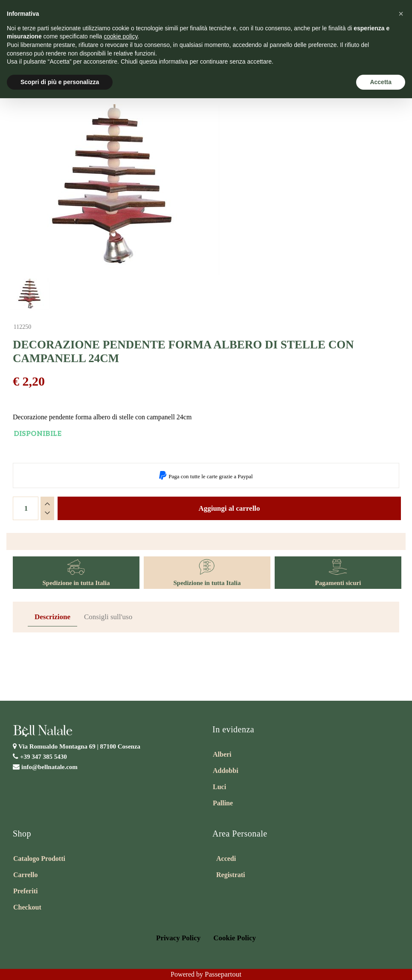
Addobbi (226, 771)
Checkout (27, 907)
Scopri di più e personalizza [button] (60, 82)
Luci (219, 787)
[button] (401, 14)
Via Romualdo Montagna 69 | (79, 746)
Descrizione (52, 617)
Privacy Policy (178, 938)
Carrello (25, 875)
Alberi (222, 754)
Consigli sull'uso (108, 617)
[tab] (52, 617)
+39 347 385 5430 (44, 757)
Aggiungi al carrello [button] (229, 508)
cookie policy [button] (120, 36)
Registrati (231, 875)
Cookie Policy (235, 938)
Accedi (226, 859)
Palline (223, 803)
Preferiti (25, 891)
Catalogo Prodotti (39, 859)
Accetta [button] (381, 82)
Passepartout (223, 974)
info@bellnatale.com (49, 767)
